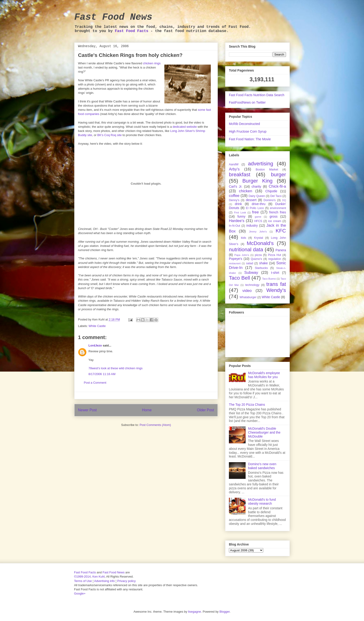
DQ (284, 200)
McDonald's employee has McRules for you (264, 375)
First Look (240, 212)
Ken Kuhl (99, 577)
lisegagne (195, 612)
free (255, 212)
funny (241, 216)
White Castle (97, 326)
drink (238, 204)
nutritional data (246, 250)
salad (250, 263)
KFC (281, 231)
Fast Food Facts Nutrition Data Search (257, 95)
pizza (258, 255)
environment (278, 208)
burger (278, 175)
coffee (234, 196)
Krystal (259, 238)
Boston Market (267, 170)
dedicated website (185, 127)
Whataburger (248, 297)
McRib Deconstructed (244, 124)
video (247, 291)
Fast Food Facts (132, 31)
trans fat (276, 284)
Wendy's (276, 290)
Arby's (234, 169)
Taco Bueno (269, 279)
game (258, 217)
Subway (251, 273)
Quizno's (256, 259)
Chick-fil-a (277, 186)
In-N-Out (234, 226)
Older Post (205, 410)
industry (252, 226)
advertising (260, 164)
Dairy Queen (257, 196)
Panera (281, 250)
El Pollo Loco (255, 208)
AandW (234, 164)
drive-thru (258, 204)
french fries (278, 212)
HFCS (258, 221)
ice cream (275, 221)
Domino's (270, 200)
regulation (275, 259)
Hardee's (237, 221)
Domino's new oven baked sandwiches (262, 466)
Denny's (234, 200)
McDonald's (260, 243)
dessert (251, 200)
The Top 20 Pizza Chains (247, 405)
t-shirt (275, 273)
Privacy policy (126, 581)
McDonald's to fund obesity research (262, 502)
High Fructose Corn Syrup (248, 131)
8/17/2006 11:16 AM (102, 374)
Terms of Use (83, 581)
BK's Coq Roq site (109, 135)
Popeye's (236, 259)
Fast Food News (113, 17)
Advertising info (104, 581)
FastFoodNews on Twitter (247, 102)
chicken (245, 191)
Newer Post (87, 410)
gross (273, 216)
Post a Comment (95, 383)
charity (256, 186)
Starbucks (261, 268)
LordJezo (95, 345)
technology (252, 285)
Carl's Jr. (236, 186)
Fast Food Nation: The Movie (250, 139)
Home (147, 410)
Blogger (224, 612)
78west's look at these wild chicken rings (115, 368)
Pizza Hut (274, 255)
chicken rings (152, 63)
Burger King (257, 181)
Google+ (80, 593)
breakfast (240, 175)
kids (244, 238)
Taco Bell (239, 278)
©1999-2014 (82, 577)
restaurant (235, 263)
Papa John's (242, 255)
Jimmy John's (258, 232)
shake (263, 263)
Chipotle (271, 191)
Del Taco (276, 196)
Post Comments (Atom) (155, 425)
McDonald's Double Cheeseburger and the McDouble (264, 432)
